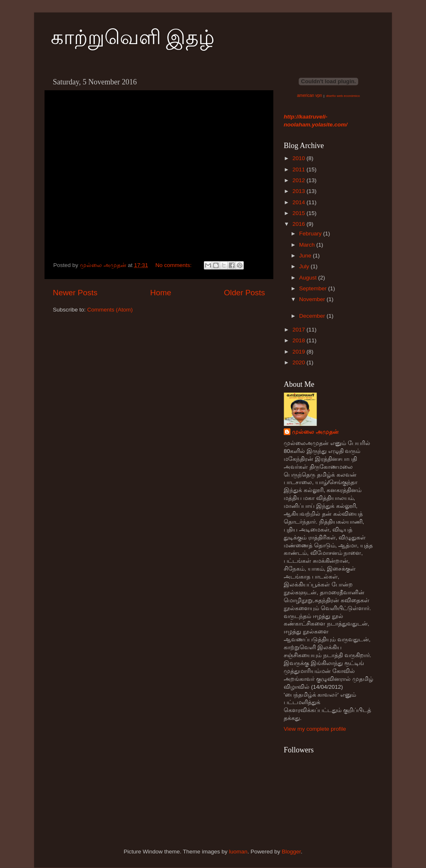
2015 (300, 213)
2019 (300, 352)
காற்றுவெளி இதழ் (133, 37)
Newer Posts (75, 293)
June (306, 256)
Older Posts (244, 293)
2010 (300, 158)
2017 (300, 330)
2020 (300, 362)
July (305, 266)
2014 (300, 202)
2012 (300, 180)
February (311, 234)
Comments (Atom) (110, 310)
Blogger (291, 852)
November (313, 299)
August (309, 278)
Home (161, 293)
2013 (300, 191)
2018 (300, 340)
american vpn (310, 95)
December (313, 316)
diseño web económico (343, 96)
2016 (300, 224)
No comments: (174, 265)
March (308, 245)
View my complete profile (315, 729)
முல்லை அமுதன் (315, 432)
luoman (238, 852)
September (314, 288)
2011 (300, 169)
